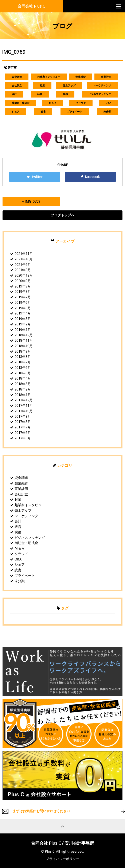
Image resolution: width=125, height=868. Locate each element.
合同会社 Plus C (31, 6)
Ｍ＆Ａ (53, 103)
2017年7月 (23, 427)
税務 (65, 94)
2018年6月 (23, 368)
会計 (14, 94)
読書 (43, 112)
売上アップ (69, 85)
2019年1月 (23, 330)
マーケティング (102, 85)
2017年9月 (23, 416)
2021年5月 (23, 270)
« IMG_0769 (31, 201)
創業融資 (81, 77)
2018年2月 (23, 389)
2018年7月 (23, 362)
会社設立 (17, 85)
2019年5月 (23, 308)
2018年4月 (23, 378)
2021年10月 (24, 259)
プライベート (75, 112)
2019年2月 (23, 324)
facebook (90, 177)
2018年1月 (23, 395)
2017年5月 (23, 438)
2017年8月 (23, 422)
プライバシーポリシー (63, 859)
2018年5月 (23, 373)
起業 (42, 85)
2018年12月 (24, 335)
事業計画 (106, 77)
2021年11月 (24, 254)
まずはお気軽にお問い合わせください (41, 811)
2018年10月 (24, 346)
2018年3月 (23, 384)
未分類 (107, 112)
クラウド (81, 103)
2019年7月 (23, 297)
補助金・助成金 (21, 103)
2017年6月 (23, 433)
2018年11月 (24, 340)
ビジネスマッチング (100, 94)
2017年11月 (24, 405)
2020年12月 (24, 275)
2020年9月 (23, 281)
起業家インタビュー (49, 77)
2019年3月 (23, 319)
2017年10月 (24, 411)
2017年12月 (24, 400)
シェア (16, 112)
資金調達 (17, 77)
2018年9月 (23, 351)
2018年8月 (23, 357)
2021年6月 (23, 265)
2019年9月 (23, 286)
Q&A (108, 103)
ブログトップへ (63, 215)
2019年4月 (23, 313)
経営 (40, 94)
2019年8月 (23, 292)
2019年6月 (23, 302)
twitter (35, 177)
